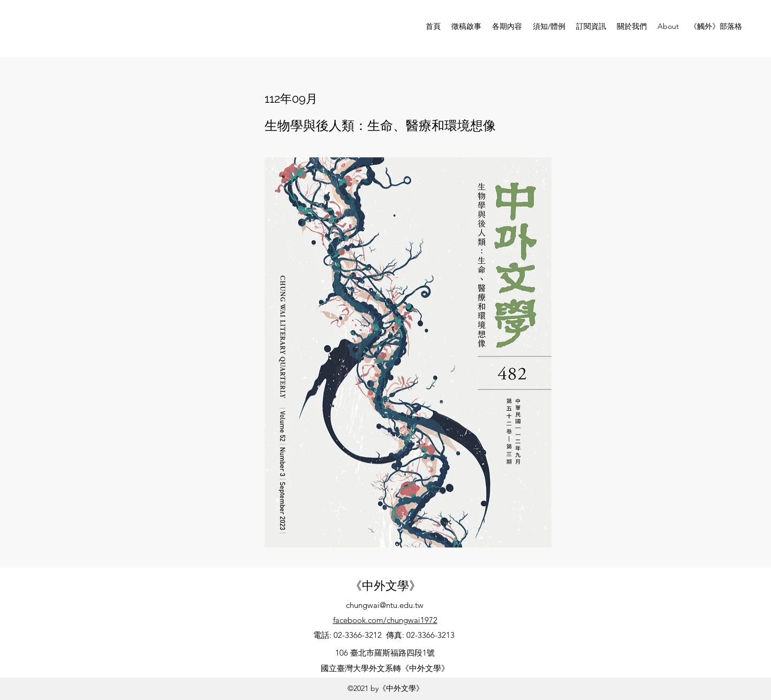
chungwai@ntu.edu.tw (385, 605)
